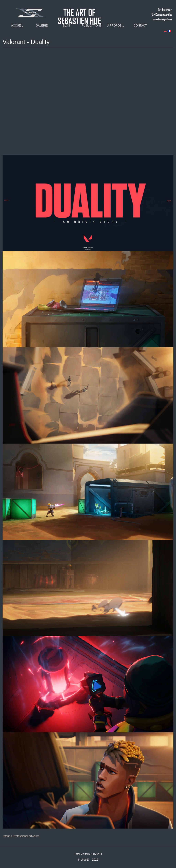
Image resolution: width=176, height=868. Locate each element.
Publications (92, 26)
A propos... (115, 26)
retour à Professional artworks (21, 836)
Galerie (42, 26)
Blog (66, 26)
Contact (140, 26)
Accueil (17, 26)
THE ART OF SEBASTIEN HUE (79, 11)
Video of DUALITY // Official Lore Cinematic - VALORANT (88, 103)
